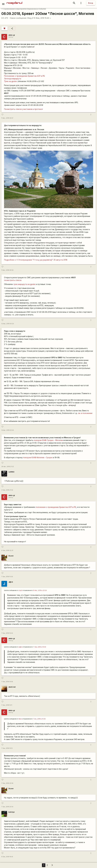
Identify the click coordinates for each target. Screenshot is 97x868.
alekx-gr (12, 35)
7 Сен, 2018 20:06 (7, 783)
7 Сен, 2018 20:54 (7, 807)
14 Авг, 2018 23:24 (8, 430)
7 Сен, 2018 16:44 (7, 633)
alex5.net (12, 687)
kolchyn (12, 812)
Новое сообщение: (18, 18)
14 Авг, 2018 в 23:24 (40, 590)
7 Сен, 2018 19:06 (7, 682)
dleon (20, 719)
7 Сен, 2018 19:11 (7, 705)
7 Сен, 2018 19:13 (7, 748)
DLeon (11, 556)
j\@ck (20, 647)
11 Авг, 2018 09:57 (7, 118)
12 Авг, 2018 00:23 (8, 324)
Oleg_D (30, 18)
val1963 (11, 472)
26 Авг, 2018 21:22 (8, 467)
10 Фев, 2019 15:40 (42, 18)
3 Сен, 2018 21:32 (7, 490)
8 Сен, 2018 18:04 (7, 857)
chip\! (20, 590)
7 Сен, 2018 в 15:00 (39, 719)
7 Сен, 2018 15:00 (7, 577)
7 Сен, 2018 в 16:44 (40, 647)
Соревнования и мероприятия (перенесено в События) (24, 9)
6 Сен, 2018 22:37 (7, 550)
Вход (91, 3)
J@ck (11, 582)
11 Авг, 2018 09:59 (7, 270)
